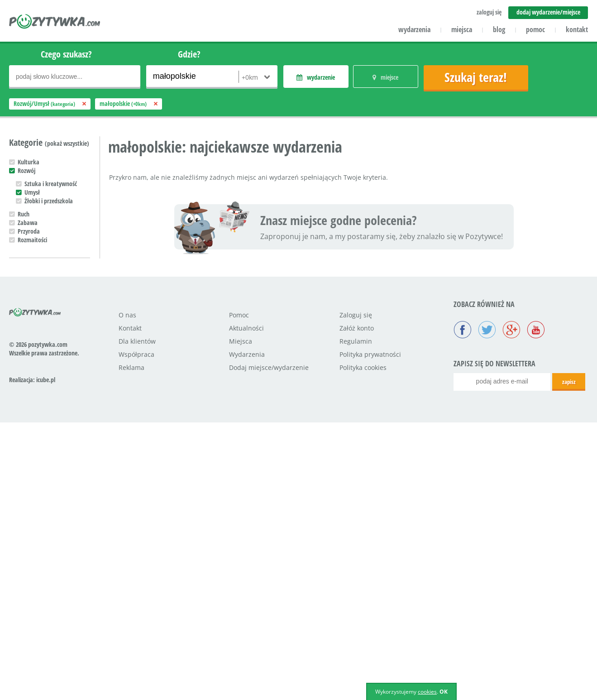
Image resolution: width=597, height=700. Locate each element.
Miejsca (241, 619)
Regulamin (356, 619)
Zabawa (28, 223)
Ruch (24, 214)
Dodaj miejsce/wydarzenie (269, 645)
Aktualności (246, 606)
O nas (127, 592)
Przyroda (29, 231)
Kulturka (29, 162)
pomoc (535, 29)
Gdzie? (189, 54)
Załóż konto (357, 606)
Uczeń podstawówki (42, 471)
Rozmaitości (32, 240)
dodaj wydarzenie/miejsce (548, 12)
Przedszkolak (34, 463)
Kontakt (130, 606)
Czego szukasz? (66, 54)
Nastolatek (31, 480)
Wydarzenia (247, 632)
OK (444, 692)
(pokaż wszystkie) (67, 143)
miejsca (462, 29)
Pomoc (239, 592)
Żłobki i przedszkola (49, 201)
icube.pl (46, 657)
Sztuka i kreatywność (51, 184)
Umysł (32, 192)
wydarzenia (414, 29)
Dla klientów (137, 619)
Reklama (131, 645)
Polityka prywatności (370, 632)
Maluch (27, 454)
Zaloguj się (356, 592)
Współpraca (136, 632)
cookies (427, 692)
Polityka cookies (363, 645)
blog (499, 29)
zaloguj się (489, 12)
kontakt (577, 29)
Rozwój (26, 170)
